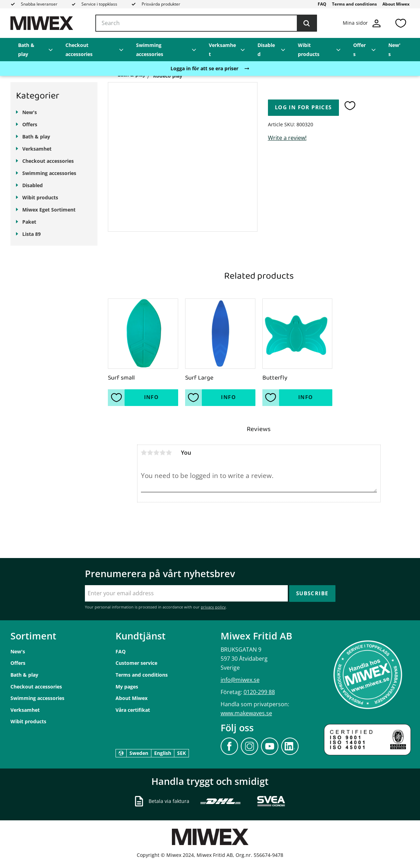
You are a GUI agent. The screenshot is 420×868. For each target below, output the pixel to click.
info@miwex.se (240, 680)
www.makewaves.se (246, 713)
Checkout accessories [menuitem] (79, 50)
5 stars (169, 453)
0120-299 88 (259, 692)
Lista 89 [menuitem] (31, 234)
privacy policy (213, 607)
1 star (144, 453)
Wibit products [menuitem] (309, 50)
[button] (401, 23)
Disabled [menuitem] (266, 50)
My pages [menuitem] (127, 687)
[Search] (307, 23)
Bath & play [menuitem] (26, 50)
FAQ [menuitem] (322, 4)
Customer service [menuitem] (136, 663)
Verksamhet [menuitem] (222, 50)
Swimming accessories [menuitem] (150, 50)
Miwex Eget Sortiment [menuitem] (49, 210)
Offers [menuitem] (359, 50)
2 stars (150, 453)
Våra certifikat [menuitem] (133, 710)
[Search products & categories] (206, 23)
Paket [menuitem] (29, 222)
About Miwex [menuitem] (396, 4)
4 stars (163, 453)
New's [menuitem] (394, 50)
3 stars (157, 453)
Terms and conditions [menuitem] (354, 4)
